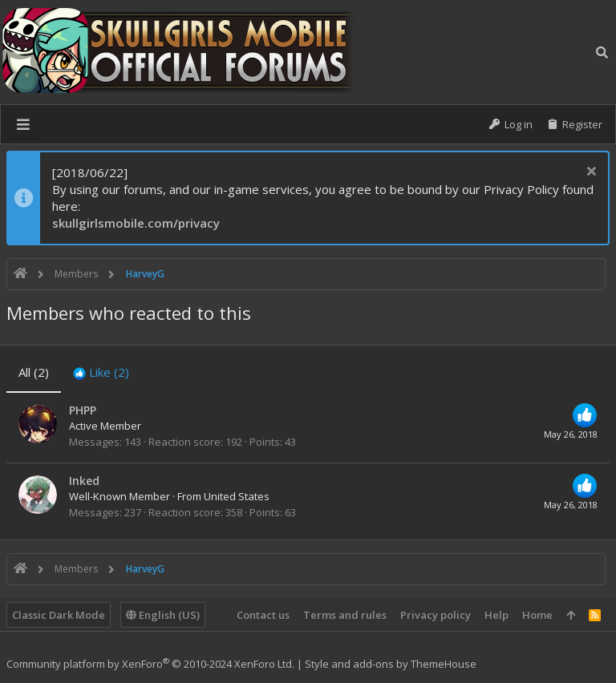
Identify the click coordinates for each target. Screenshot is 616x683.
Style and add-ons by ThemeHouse (391, 664)
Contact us (263, 615)
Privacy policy (436, 615)
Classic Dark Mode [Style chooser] (59, 615)
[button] (23, 124)
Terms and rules (345, 615)
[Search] (602, 52)
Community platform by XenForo (150, 664)
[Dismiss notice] (589, 173)
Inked (84, 481)
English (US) (163, 615)
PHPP (83, 410)
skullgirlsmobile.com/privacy (136, 223)
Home (537, 615)
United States (237, 496)
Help (496, 615)
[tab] (101, 372)
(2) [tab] (34, 372)
